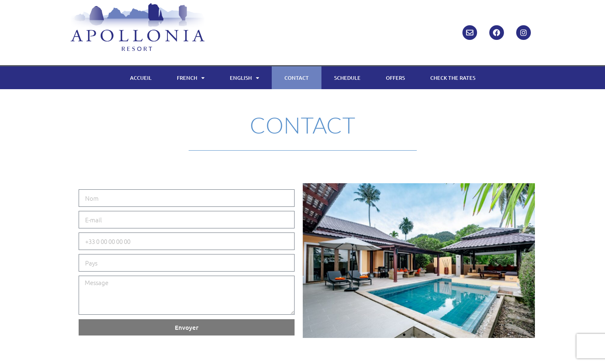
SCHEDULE (347, 78)
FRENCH (191, 78)
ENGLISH (244, 78)
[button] (404, 335)
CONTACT (297, 78)
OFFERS (395, 78)
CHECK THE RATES (453, 78)
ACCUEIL (141, 78)
